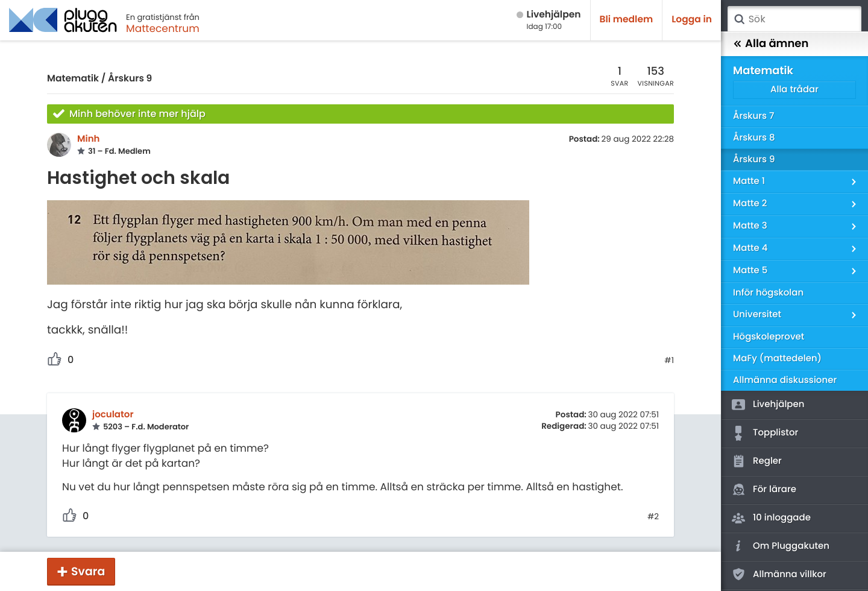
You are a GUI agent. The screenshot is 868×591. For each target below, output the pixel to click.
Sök (739, 19)
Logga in (692, 20)
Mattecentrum (163, 28)
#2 (653, 517)
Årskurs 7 (753, 116)
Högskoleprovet (769, 337)
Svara (88, 571)
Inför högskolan (768, 293)
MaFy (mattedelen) (777, 359)
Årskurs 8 (754, 138)
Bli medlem (627, 20)
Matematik (73, 79)
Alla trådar (794, 90)
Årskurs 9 (130, 79)
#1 (669, 361)
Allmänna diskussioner (785, 380)
